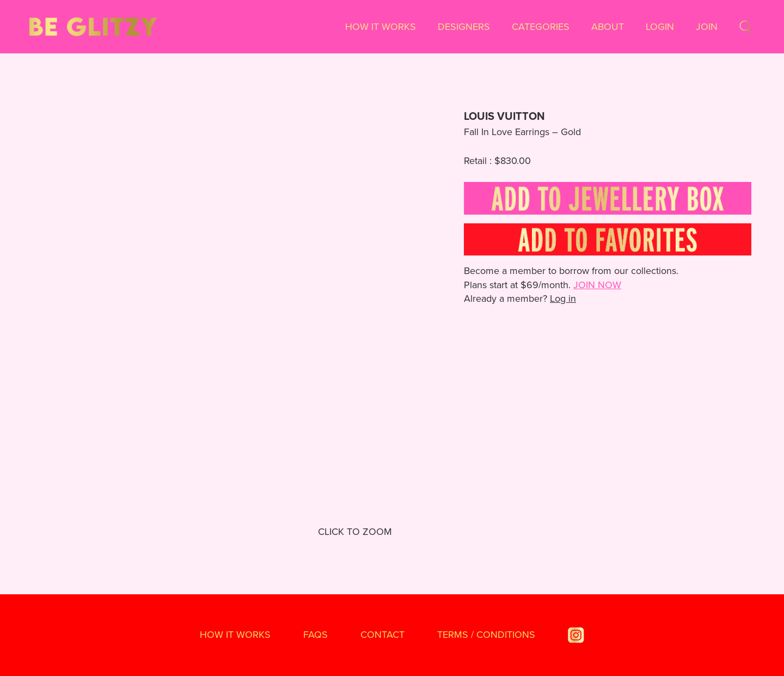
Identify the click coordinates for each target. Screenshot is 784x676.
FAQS (316, 635)
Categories (541, 27)
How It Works (381, 27)
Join (707, 27)
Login (660, 27)
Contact (382, 635)
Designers (464, 27)
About (608, 27)
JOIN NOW (597, 285)
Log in (563, 299)
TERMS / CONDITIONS (486, 635)
